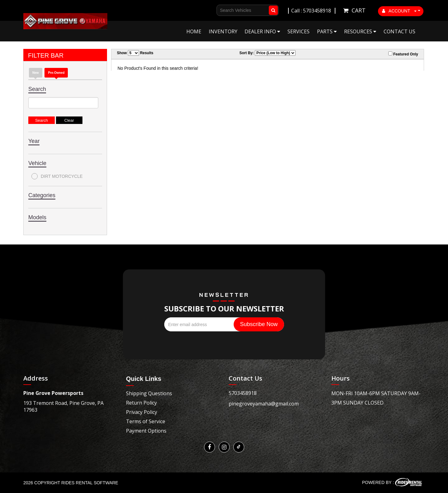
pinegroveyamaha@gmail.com (264, 404)
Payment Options (146, 431)
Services (299, 31)
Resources (360, 31)
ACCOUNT (399, 11)
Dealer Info (262, 31)
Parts (327, 31)
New (36, 73)
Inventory (223, 31)
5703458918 (243, 393)
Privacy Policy (142, 412)
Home (194, 31)
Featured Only (403, 54)
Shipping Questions (149, 393)
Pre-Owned (56, 73)
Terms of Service (146, 421)
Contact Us (399, 31)
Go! (272, 10)
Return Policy (141, 403)
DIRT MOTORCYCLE (57, 176)
